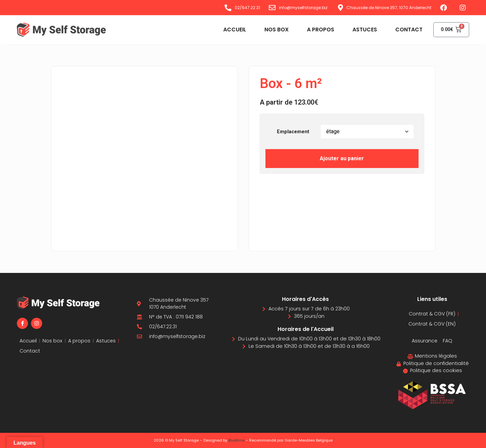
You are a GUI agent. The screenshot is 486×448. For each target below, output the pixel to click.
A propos (318, 30)
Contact (406, 30)
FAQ (448, 341)
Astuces (362, 30)
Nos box (274, 30)
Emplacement (293, 132)
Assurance (425, 341)
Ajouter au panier (342, 158)
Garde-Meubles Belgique (309, 440)
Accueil (232, 30)
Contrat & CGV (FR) (432, 314)
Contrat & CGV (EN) (432, 324)
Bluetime (236, 440)
